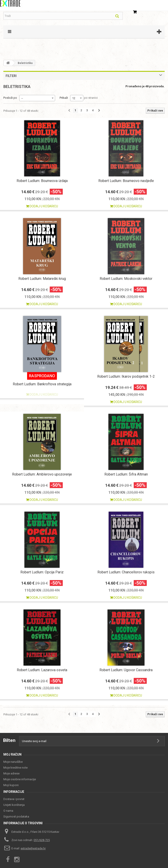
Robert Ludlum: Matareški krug (42, 279)
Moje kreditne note (15, 768)
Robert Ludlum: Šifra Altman (126, 474)
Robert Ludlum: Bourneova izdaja (42, 181)
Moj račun (12, 754)
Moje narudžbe (13, 762)
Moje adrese (11, 773)
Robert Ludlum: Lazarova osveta (42, 670)
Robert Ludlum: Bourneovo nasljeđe (126, 181)
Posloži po (10, 98)
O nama (8, 811)
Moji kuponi (11, 785)
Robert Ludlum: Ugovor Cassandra (126, 670)
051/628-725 (42, 840)
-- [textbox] (22, 98)
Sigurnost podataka (16, 816)
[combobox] (37, 98)
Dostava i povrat (14, 799)
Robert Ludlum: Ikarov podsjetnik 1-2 (126, 376)
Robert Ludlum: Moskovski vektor (126, 279)
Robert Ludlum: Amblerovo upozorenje (42, 474)
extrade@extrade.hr (33, 848)
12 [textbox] (74, 98)
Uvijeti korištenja (14, 805)
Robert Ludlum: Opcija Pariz (42, 572)
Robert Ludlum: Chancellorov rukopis (126, 572)
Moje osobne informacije (20, 779)
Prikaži (64, 98)
